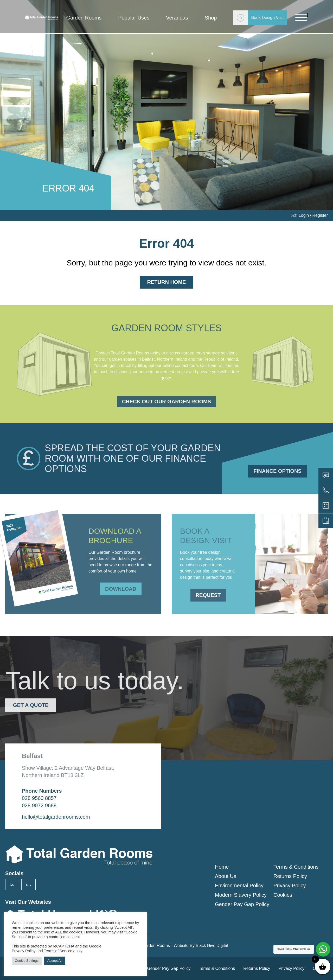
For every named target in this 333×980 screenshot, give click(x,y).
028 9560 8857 (39, 798)
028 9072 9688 (39, 805)
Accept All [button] (55, 961)
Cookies (283, 895)
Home (222, 867)
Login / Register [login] (309, 215)
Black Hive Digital (212, 946)
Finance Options (277, 471)
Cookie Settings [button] (27, 961)
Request (208, 589)
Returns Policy (290, 876)
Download (121, 583)
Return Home (167, 282)
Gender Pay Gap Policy (242, 904)
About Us (226, 876)
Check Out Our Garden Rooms (166, 402)
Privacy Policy (290, 886)
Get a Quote (31, 699)
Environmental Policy (239, 886)
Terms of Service (58, 951)
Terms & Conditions (296, 867)
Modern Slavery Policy (241, 895)
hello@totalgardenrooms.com (56, 817)
